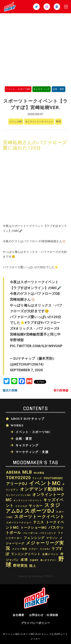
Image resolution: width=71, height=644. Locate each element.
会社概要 (19, 615)
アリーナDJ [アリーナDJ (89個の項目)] (17, 484)
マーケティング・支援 (32, 452)
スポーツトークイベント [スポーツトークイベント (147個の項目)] (39, 517)
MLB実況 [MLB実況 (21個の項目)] (39, 473)
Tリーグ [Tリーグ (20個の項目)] (37, 478)
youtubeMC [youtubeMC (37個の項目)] (53, 478)
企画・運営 (59, 89)
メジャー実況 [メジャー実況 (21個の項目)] (20, 549)
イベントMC (16, 122)
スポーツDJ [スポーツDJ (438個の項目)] (39, 511)
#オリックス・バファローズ (35, 328)
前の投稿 (59, 390)
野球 (58, 122)
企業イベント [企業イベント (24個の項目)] (50, 554)
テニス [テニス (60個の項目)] (39, 522)
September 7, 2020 (26, 370)
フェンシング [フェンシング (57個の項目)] (34, 538)
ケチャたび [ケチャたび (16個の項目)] (21, 506)
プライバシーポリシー (36, 623)
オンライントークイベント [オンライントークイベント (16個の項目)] (28, 500)
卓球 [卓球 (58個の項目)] (24, 560)
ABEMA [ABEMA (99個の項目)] (13, 472)
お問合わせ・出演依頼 (44, 615)
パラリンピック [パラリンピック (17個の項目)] (48, 533)
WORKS (17, 425)
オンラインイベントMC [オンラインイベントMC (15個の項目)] (18, 495)
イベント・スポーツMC (18, 89)
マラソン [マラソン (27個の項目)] (52, 538)
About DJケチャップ (27, 419)
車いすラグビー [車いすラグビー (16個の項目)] (49, 560)
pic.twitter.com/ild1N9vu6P (36, 346)
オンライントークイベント (39, 122)
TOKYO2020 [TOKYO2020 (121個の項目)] (18, 478)
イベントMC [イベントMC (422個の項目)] (45, 483)
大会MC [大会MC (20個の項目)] (34, 560)
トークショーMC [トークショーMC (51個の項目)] (34, 528)
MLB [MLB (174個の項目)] (27, 472)
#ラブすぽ (33, 323)
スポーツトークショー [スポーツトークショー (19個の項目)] (19, 523)
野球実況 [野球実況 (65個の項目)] (20, 566)
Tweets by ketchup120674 (36, 576)
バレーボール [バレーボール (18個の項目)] (30, 533)
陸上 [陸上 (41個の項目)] (33, 566)
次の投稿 (12, 390)
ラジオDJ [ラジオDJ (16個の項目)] (45, 549)
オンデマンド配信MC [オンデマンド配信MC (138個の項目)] (42, 489)
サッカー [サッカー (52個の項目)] (36, 506)
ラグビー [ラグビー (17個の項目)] (34, 549)
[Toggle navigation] (66, 7)
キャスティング (42, 89)
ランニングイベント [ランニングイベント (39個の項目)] (26, 554)
